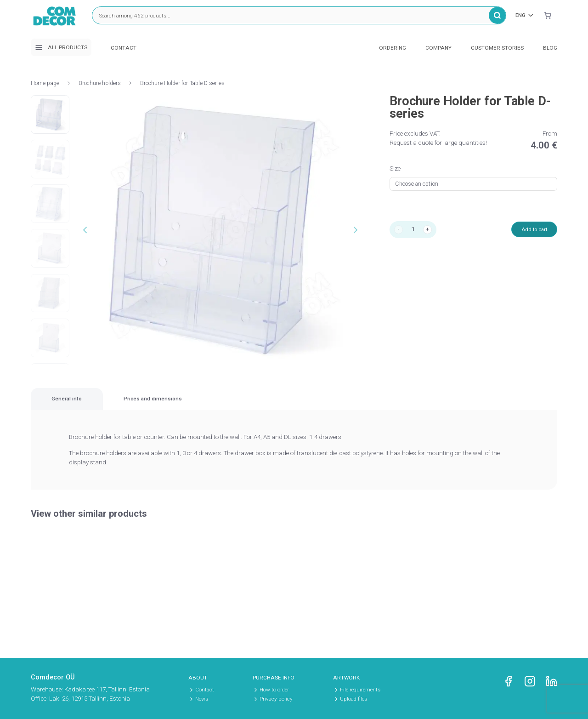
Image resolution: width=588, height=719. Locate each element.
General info (94, 405)
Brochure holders (100, 83)
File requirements (360, 690)
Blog (550, 48)
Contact (124, 48)
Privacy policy (276, 699)
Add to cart (530, 231)
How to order (274, 690)
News (202, 699)
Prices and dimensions (237, 405)
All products (61, 48)
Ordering (393, 48)
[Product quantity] (416, 231)
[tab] (94, 405)
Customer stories (497, 48)
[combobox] (473, 184)
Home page (45, 83)
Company (438, 48)
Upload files (353, 699)
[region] (294, 405)
